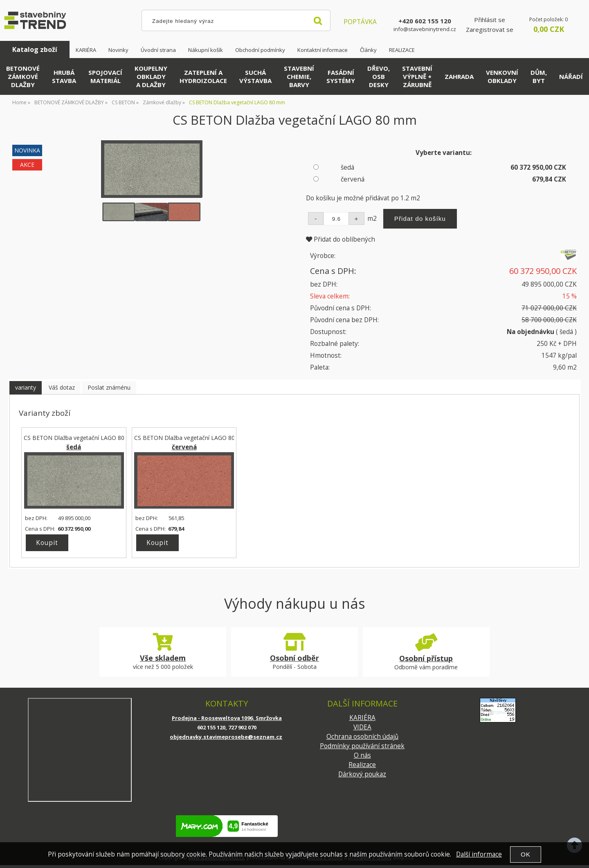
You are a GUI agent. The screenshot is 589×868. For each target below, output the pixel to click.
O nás (362, 755)
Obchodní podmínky (260, 50)
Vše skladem (163, 658)
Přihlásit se (490, 20)
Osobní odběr (294, 658)
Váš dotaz (62, 387)
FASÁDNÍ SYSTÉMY (341, 76)
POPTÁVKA (360, 22)
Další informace (479, 854)
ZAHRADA (459, 76)
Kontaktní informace (323, 50)
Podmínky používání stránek (362, 746)
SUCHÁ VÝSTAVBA (255, 76)
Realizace (362, 765)
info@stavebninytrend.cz (425, 29)
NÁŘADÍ (571, 76)
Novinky (118, 50)
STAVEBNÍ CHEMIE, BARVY (299, 76)
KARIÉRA (86, 50)
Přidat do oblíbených (341, 239)
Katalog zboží (35, 49)
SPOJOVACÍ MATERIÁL (105, 76)
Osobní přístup (426, 658)
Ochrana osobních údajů (362, 737)
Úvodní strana (158, 50)
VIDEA (362, 727)
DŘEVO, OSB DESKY (379, 76)
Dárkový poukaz (362, 774)
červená (353, 179)
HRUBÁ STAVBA (64, 76)
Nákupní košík (206, 50)
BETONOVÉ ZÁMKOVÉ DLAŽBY (23, 76)
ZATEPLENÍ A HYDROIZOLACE (203, 76)
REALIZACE (402, 50)
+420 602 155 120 (425, 21)
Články (368, 50)
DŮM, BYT (539, 76)
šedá (347, 167)
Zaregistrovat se (490, 29)
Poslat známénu (109, 387)
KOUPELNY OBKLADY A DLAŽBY (151, 76)
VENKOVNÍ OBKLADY (502, 76)
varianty (26, 387)
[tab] (26, 388)
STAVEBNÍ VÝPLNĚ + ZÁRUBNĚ (417, 76)
